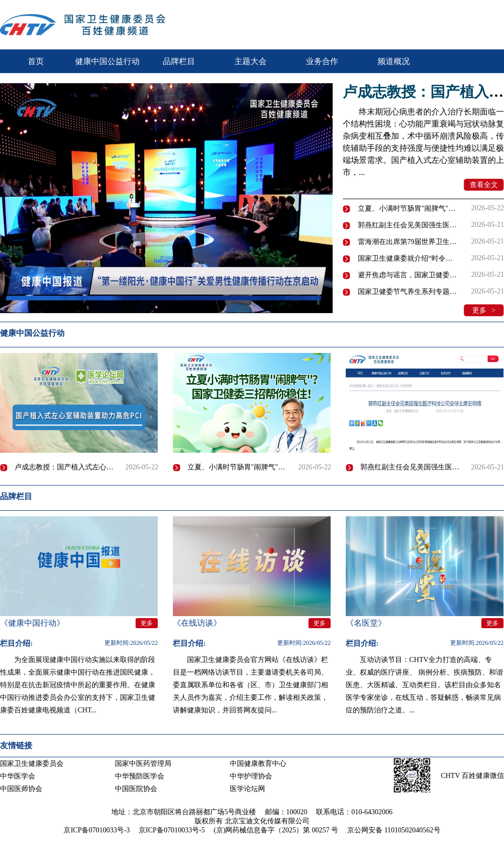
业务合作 (322, 61)
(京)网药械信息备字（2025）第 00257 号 (276, 830)
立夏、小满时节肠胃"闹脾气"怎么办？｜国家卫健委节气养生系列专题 (407, 208)
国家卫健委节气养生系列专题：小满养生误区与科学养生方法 (407, 292)
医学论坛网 (247, 789)
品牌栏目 (179, 61)
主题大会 (250, 61)
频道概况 (394, 61)
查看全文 (484, 185)
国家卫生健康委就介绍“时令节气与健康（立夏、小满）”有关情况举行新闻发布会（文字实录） (407, 258)
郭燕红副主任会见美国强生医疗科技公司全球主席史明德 (407, 225)
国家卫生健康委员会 (32, 764)
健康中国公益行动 (107, 61)
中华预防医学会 (140, 776)
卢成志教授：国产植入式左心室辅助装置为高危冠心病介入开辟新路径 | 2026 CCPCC (66, 467)
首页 (36, 61)
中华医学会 (18, 776)
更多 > (484, 310)
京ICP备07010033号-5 (172, 830)
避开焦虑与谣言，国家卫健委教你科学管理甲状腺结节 (407, 275)
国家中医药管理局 (143, 764)
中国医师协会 (21, 789)
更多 (490, 335)
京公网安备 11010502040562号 (394, 830)
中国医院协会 (136, 789)
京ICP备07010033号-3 (97, 830)
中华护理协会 (251, 776)
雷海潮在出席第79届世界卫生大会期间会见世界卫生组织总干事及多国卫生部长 (407, 242)
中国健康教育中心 (258, 764)
